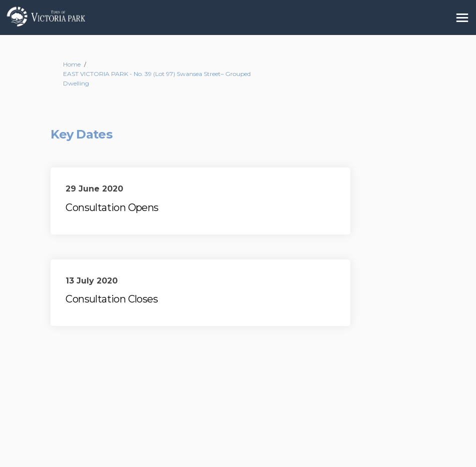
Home (72, 64)
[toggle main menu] (462, 18)
